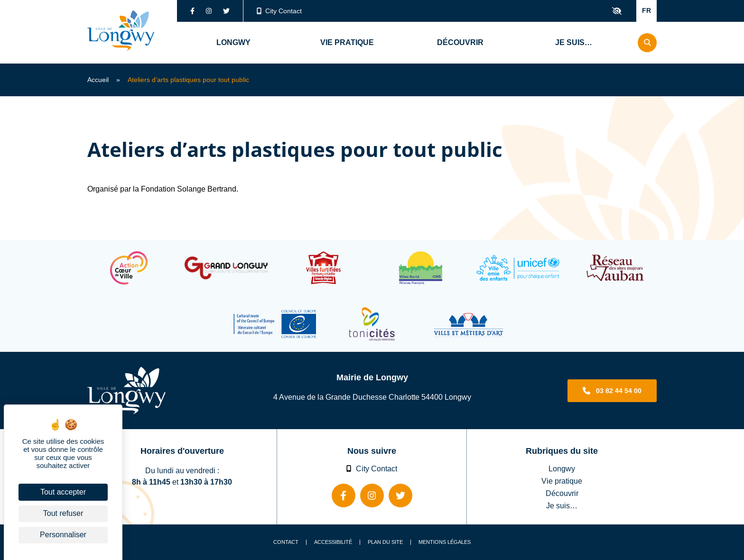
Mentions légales (445, 542)
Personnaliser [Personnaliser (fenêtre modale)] (63, 535)
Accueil (98, 80)
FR (646, 10)
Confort (617, 11)
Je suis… (562, 505)
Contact (286, 542)
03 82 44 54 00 (619, 391)
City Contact (279, 11)
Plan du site (385, 542)
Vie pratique (562, 481)
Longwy (562, 468)
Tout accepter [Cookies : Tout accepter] (63, 492)
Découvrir (562, 493)
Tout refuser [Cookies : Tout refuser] (63, 513)
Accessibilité (333, 542)
